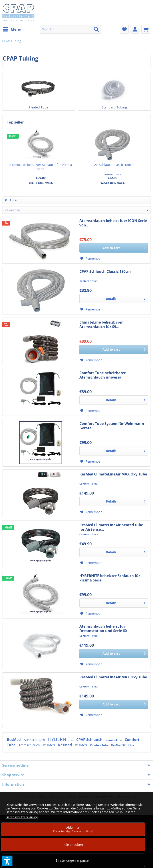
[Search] (96, 29)
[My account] (135, 29)
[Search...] (70, 29)
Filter (11, 200)
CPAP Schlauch (90, 740)
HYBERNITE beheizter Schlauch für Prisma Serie (41, 167)
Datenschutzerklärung (22, 817)
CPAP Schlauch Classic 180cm (112, 165)
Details (126, 298)
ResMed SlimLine (123, 745)
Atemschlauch (35, 740)
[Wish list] (124, 29)
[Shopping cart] (146, 29)
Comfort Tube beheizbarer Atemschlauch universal (103, 375)
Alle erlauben (73, 845)
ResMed (14, 740)
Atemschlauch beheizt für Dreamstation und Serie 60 (103, 628)
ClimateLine (114, 740)
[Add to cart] (114, 248)
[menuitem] (12, 29)
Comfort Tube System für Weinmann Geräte (112, 426)
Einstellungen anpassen (73, 860)
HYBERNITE (61, 739)
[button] (7, 861)
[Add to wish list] (91, 259)
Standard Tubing (114, 107)
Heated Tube (39, 107)
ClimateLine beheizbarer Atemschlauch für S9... (101, 324)
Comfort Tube (100, 745)
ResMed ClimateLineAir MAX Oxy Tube (113, 474)
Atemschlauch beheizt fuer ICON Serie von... (113, 223)
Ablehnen (73, 829)
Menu (12, 29)
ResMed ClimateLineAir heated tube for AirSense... (111, 527)
